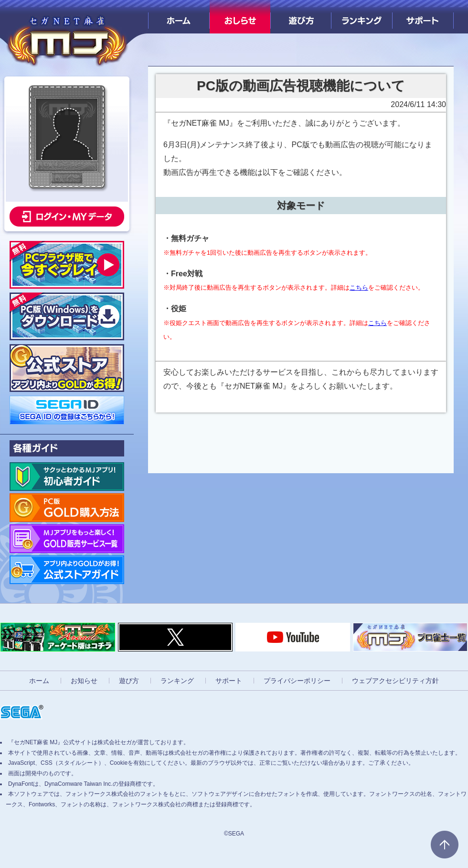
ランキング (362, 17)
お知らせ (84, 681)
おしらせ (240, 17)
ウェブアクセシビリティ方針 (395, 681)
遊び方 (301, 17)
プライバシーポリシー (297, 681)
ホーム (179, 17)
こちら (359, 288)
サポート (423, 17)
